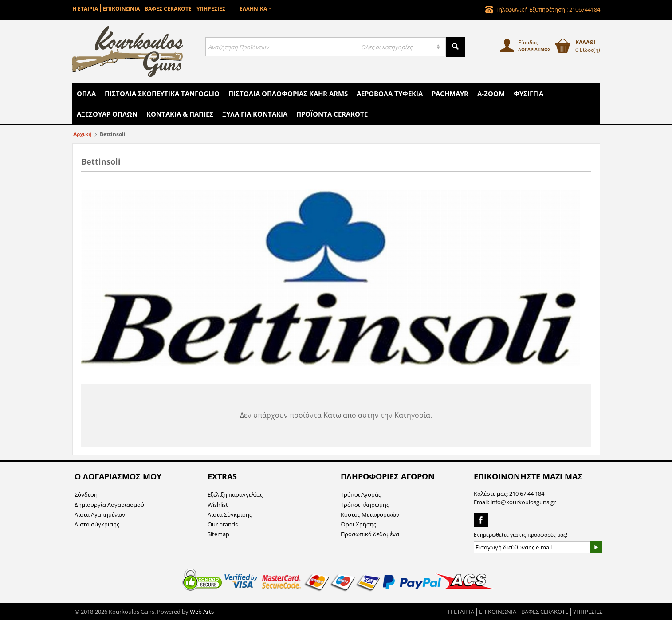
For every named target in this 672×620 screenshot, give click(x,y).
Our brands (223, 524)
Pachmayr (450, 94)
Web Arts (202, 612)
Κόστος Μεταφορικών (370, 514)
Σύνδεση (86, 494)
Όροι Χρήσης (358, 524)
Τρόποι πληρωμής (365, 505)
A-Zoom (491, 94)
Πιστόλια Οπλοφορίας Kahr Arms (288, 94)
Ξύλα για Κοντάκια (255, 114)
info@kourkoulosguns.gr (523, 502)
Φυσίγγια (529, 94)
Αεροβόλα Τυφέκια (390, 94)
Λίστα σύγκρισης (97, 524)
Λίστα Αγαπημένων (100, 514)
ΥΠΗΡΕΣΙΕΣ (211, 9)
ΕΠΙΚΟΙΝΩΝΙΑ (121, 9)
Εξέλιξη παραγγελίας (235, 494)
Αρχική (83, 134)
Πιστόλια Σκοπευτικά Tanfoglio (162, 94)
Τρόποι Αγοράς (361, 494)
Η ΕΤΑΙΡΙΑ (85, 9)
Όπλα (86, 94)
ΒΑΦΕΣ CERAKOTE (168, 9)
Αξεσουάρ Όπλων (107, 114)
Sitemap (218, 534)
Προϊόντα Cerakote (332, 114)
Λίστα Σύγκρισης (230, 514)
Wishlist (218, 505)
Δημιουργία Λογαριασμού (109, 505)
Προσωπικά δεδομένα (370, 534)
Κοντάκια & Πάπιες (180, 114)
